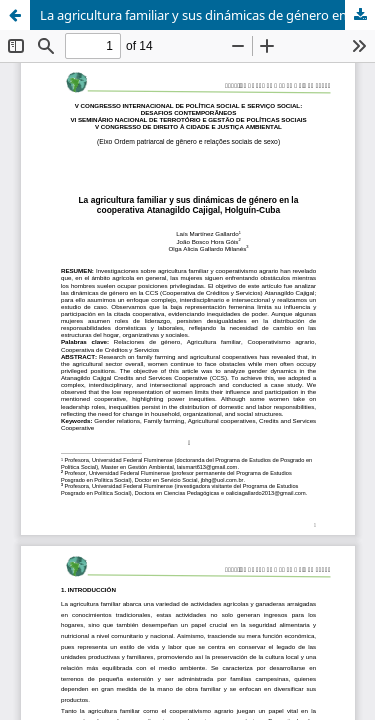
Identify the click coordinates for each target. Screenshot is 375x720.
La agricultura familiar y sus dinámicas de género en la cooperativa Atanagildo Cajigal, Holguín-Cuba (207, 15)
